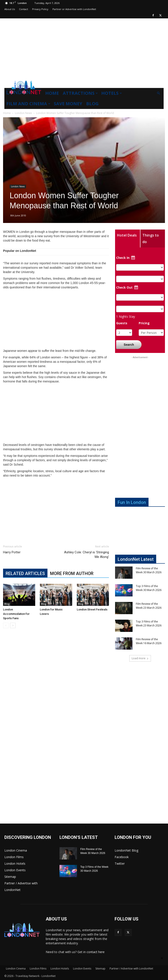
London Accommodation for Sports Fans (16, 614)
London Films (14, 857)
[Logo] (24, 96)
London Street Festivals (92, 609)
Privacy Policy (40, 9)
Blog (92, 104)
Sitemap (10, 877)
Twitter (120, 863)
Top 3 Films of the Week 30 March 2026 (149, 588)
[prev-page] (6, 625)
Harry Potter (12, 552)
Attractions (80, 93)
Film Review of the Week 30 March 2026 (149, 570)
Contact (24, 9)
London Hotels (15, 863)
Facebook (122, 857)
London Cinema (16, 850)
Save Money (68, 104)
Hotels (112, 93)
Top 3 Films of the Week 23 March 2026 (149, 623)
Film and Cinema (28, 104)
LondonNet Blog (126, 850)
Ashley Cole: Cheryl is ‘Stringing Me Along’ (87, 555)
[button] (158, 93)
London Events (15, 870)
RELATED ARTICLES (25, 573)
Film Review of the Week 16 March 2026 (149, 641)
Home (52, 93)
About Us (10, 9)
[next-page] (13, 625)
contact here (96, 952)
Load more (140, 658)
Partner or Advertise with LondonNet (74, 9)
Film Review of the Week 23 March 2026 (149, 606)
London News (23, 113)
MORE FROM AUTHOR (72, 573)
